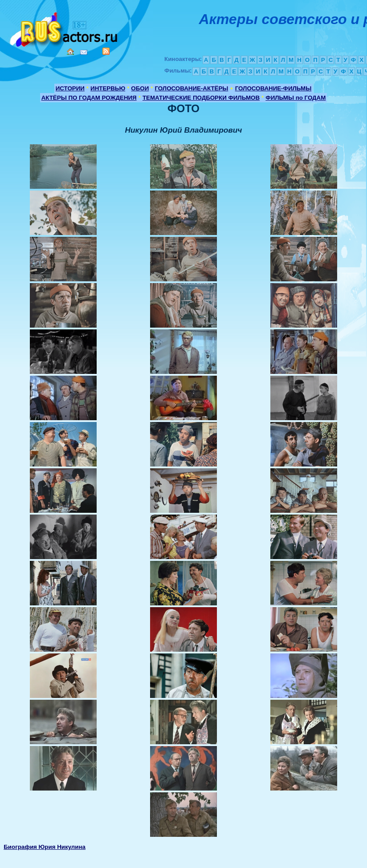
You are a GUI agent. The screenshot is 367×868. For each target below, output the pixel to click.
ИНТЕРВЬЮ (108, 88)
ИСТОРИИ (70, 88)
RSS (106, 51)
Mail (84, 52)
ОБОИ (140, 88)
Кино (65, 28)
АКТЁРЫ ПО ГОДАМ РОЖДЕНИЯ (89, 98)
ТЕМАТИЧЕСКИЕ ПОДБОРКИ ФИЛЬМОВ (201, 98)
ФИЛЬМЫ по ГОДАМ (296, 98)
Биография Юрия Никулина (45, 847)
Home (70, 52)
